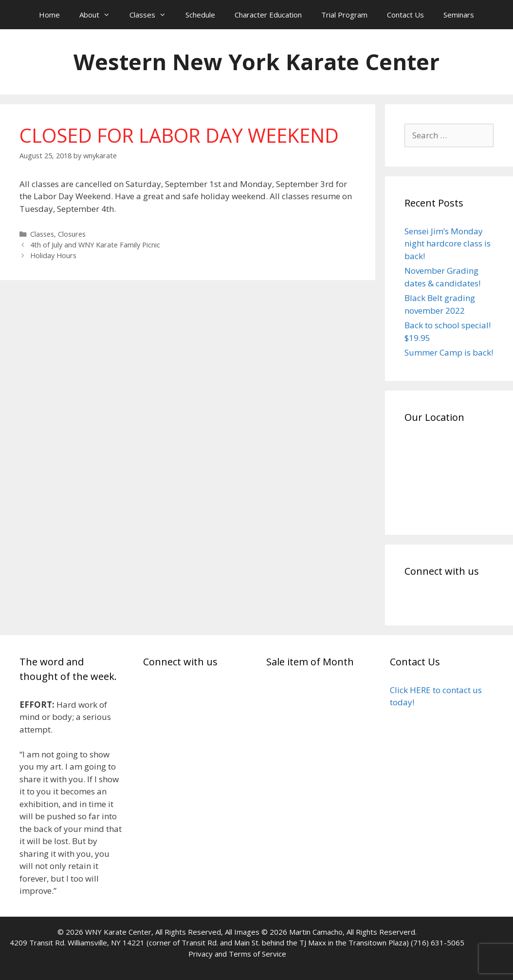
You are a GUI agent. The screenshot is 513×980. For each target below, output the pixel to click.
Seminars (459, 15)
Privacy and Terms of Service (237, 954)
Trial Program (344, 15)
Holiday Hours (53, 255)
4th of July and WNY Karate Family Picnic (95, 245)
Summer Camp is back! (449, 352)
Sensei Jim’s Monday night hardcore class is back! (448, 244)
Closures (72, 234)
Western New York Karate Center (256, 62)
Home (49, 15)
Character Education (268, 15)
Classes (153, 15)
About (100, 15)
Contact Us (405, 15)
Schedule (200, 15)
